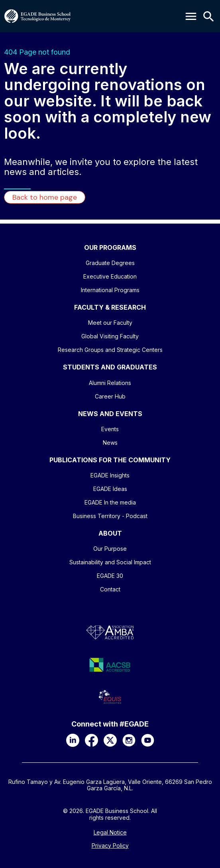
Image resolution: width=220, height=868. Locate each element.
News (110, 443)
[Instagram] (129, 740)
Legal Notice (110, 833)
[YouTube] (148, 740)
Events (110, 429)
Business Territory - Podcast (110, 516)
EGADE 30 (110, 576)
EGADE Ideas (110, 489)
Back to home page (45, 197)
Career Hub (110, 396)
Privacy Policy (110, 846)
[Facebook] (91, 740)
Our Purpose (110, 549)
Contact (110, 589)
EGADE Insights (110, 475)
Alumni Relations (110, 383)
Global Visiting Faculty (110, 336)
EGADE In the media (110, 502)
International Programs (110, 290)
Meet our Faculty (110, 323)
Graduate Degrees (110, 263)
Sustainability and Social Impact (110, 562)
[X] (110, 740)
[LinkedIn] (73, 740)
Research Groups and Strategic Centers (110, 350)
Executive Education (110, 276)
